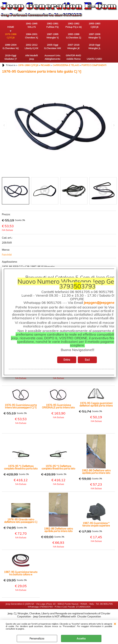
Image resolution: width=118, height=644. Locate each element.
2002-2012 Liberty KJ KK (31, 46)
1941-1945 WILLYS (32, 25)
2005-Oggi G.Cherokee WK (53, 46)
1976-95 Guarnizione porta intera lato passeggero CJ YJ (21, 406)
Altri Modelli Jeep (31, 57)
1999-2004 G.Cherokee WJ (10, 46)
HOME (11, 27)
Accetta (81, 638)
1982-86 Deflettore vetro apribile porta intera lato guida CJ (58, 530)
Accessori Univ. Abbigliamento (53, 57)
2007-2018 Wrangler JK (73, 46)
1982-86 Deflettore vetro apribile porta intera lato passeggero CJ (96, 472)
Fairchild (7, 255)
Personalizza (37, 638)
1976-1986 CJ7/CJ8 (11, 36)
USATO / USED (94, 59)
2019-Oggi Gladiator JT (11, 57)
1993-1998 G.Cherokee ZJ (73, 36)
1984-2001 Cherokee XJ (31, 36)
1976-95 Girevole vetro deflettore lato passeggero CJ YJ (21, 521)
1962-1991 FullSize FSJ (52, 25)
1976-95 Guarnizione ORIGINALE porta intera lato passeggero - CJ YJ (58, 406)
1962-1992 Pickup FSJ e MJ (73, 25)
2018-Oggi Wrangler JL (94, 46)
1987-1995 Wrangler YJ (52, 36)
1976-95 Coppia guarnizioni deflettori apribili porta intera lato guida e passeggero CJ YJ (96, 404)
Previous (4, 125)
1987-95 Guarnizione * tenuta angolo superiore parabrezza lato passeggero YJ (96, 524)
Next (114, 125)
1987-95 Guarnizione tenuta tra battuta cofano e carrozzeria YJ (21, 573)
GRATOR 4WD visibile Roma (73, 57)
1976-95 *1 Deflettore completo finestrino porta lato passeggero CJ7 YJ (21, 467)
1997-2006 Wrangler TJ (94, 36)
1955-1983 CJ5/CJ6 (94, 25)
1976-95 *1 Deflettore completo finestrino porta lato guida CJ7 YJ (58, 467)
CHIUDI (115, 624)
